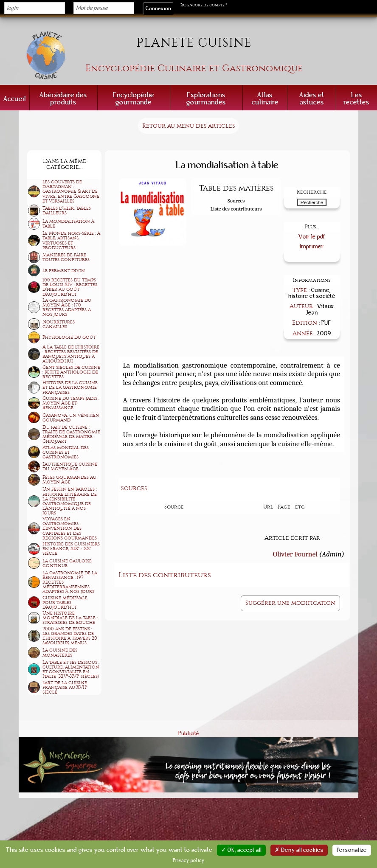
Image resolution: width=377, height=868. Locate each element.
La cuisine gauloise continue (67, 563)
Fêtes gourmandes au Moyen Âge (69, 480)
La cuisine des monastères (60, 652)
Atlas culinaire (265, 98)
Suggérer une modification (290, 603)
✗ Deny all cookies (299, 850)
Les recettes (356, 98)
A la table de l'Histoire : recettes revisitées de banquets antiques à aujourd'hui (71, 354)
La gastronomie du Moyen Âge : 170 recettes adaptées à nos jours (67, 307)
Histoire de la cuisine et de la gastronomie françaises (70, 387)
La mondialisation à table (68, 224)
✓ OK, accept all (241, 850)
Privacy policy (189, 860)
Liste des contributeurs (236, 209)
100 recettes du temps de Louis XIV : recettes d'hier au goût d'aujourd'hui (70, 287)
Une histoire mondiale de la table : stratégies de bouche (70, 618)
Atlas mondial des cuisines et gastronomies (66, 452)
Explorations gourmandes (206, 98)
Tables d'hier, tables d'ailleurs (67, 211)
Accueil (15, 99)
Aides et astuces (312, 98)
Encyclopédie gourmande (134, 98)
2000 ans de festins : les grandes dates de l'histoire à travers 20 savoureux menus (70, 636)
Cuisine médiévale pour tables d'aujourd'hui (65, 603)
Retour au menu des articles (188, 126)
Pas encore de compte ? (204, 5)
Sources (236, 201)
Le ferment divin (64, 271)
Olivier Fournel (295, 554)
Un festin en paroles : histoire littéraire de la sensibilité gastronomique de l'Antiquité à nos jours (70, 501)
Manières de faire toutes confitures (66, 257)
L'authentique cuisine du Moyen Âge (70, 466)
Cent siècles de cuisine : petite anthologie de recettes (71, 372)
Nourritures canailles (59, 324)
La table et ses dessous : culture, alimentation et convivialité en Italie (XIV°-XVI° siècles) (71, 669)
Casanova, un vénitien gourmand (71, 418)
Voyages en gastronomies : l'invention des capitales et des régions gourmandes (70, 528)
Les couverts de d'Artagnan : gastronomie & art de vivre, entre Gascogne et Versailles (71, 191)
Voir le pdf (312, 237)
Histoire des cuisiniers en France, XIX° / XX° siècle (71, 549)
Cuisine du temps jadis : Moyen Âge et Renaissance (71, 403)
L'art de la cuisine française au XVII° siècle (65, 687)
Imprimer (312, 246)
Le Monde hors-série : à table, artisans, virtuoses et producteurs (71, 240)
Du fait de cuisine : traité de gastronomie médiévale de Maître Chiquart (71, 434)
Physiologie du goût (69, 337)
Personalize (352, 850)
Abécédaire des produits (63, 98)
